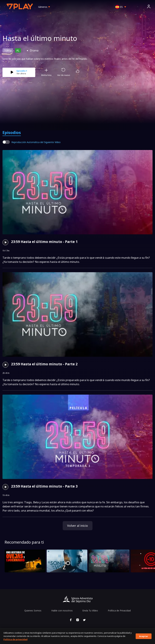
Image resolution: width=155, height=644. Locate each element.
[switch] (6, 142)
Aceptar (144, 636)
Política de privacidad (15, 639)
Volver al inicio (77, 526)
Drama (34, 50)
